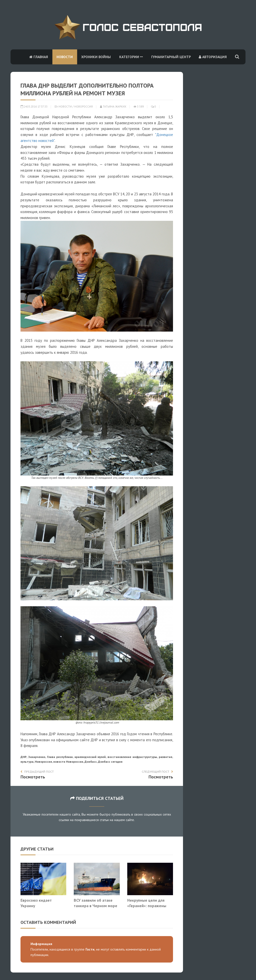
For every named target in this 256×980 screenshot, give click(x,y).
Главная (39, 57)
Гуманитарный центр (171, 57)
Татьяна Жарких (113, 107)
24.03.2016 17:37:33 (34, 107)
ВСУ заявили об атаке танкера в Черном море (95, 903)
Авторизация (213, 57)
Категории (131, 57)
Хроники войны (96, 57)
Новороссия (83, 107)
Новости (65, 57)
